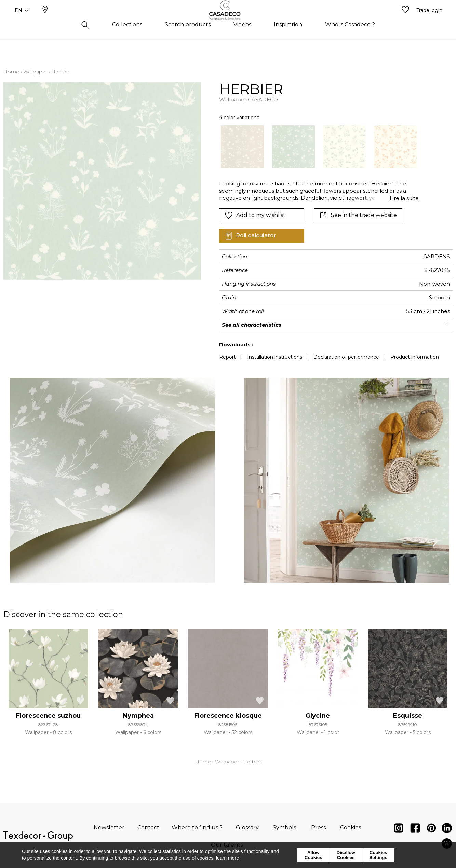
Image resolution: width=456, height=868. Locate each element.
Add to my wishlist (255, 215)
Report (227, 357)
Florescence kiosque (228, 716)
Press (318, 828)
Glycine (318, 716)
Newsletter (109, 828)
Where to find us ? (197, 828)
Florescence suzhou (48, 716)
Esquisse (408, 716)
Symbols (284, 828)
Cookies (351, 828)
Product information (415, 357)
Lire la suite (404, 198)
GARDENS (437, 256)
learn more (227, 858)
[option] (242, 147)
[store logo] (228, 22)
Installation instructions (275, 357)
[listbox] (315, 147)
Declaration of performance (346, 357)
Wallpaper (35, 72)
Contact (148, 828)
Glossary (247, 828)
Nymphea (138, 716)
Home (11, 72)
